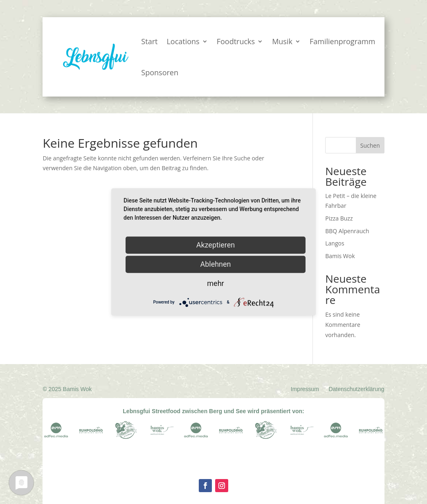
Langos (335, 243)
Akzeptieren (216, 245)
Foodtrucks (236, 41)
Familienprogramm (342, 41)
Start (149, 41)
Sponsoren (160, 72)
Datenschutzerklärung (356, 389)
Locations (183, 41)
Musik (282, 41)
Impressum (305, 389)
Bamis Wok (340, 256)
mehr (215, 283)
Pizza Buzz (339, 218)
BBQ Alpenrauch (347, 231)
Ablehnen (215, 264)
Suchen (370, 145)
